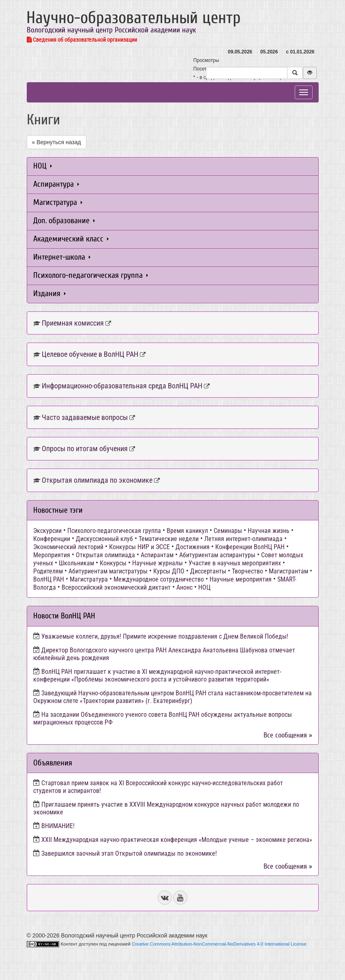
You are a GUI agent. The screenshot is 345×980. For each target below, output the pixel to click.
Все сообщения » (288, 735)
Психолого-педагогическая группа (91, 275)
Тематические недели (169, 539)
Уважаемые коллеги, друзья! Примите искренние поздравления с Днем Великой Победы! (165, 636)
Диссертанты (208, 571)
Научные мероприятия (241, 579)
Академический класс (71, 239)
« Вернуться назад (57, 142)
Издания (49, 293)
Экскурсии (47, 531)
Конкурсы (113, 563)
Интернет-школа (62, 257)
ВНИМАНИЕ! (58, 826)
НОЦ (43, 166)
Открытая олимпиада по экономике (97, 480)
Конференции (52, 539)
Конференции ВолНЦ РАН (250, 547)
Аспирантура (56, 184)
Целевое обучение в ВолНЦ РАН (90, 354)
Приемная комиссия (73, 323)
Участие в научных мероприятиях (235, 563)
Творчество (247, 571)
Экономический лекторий (68, 547)
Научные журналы (157, 563)
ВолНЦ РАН (49, 579)
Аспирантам (157, 555)
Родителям (48, 571)
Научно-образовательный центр (134, 18)
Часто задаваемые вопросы (85, 417)
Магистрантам (288, 571)
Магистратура (58, 202)
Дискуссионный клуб (104, 539)
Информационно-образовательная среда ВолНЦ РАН (122, 386)
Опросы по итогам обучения (85, 448)
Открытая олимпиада (105, 555)
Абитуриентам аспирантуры (217, 555)
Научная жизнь (269, 531)
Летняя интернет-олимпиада (243, 539)
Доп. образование (64, 220)
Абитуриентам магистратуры (108, 571)
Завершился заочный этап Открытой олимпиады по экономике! (129, 853)
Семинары (228, 531)
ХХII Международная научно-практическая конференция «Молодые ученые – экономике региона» (177, 840)
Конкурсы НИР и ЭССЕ (139, 547)
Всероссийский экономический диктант (116, 587)
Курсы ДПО (169, 571)
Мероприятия (52, 555)
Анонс (184, 587)
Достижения (193, 547)
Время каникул (187, 531)
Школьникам (76, 563)
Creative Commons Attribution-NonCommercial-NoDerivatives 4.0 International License (219, 944)
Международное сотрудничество (159, 579)
